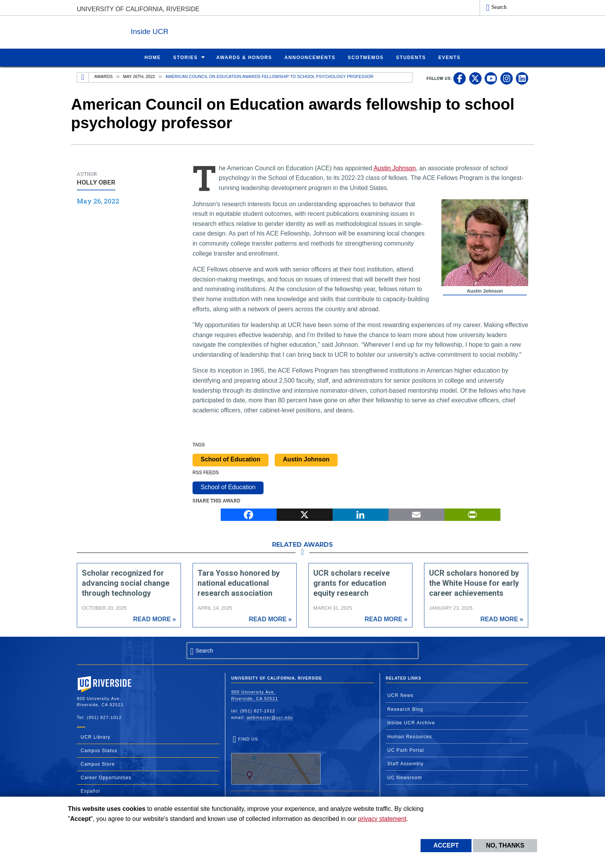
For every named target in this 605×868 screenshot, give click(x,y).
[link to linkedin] (522, 78)
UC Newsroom (405, 777)
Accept (446, 845)
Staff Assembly (406, 763)
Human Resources (410, 736)
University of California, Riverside (138, 9)
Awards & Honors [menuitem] (244, 57)
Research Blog (405, 709)
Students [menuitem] (411, 57)
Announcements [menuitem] (310, 57)
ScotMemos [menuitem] (366, 57)
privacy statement (382, 819)
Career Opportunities (106, 777)
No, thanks (505, 845)
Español (90, 791)
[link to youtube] (491, 78)
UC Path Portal (406, 750)
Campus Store (98, 764)
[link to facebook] (460, 78)
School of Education (231, 459)
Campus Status (99, 750)
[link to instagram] (507, 78)
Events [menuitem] (450, 57)
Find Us (276, 760)
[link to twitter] (475, 78)
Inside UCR (171, 30)
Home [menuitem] (152, 57)
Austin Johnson (395, 168)
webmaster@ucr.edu (270, 717)
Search (499, 7)
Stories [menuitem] (186, 57)
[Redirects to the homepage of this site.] (83, 77)
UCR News (401, 695)
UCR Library (95, 737)
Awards (104, 76)
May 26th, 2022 (139, 76)
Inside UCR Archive (411, 722)
